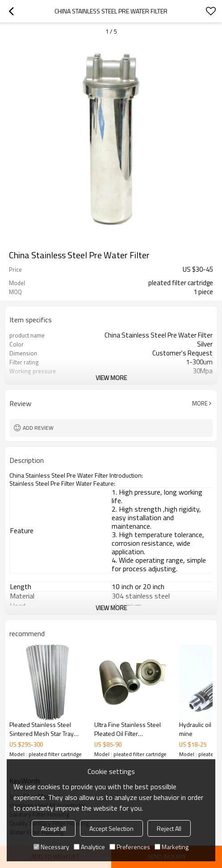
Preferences (130, 847)
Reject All (169, 828)
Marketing (172, 847)
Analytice (89, 847)
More (200, 403)
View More (111, 378)
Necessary (51, 847)
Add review (38, 428)
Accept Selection (111, 828)
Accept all (54, 828)
